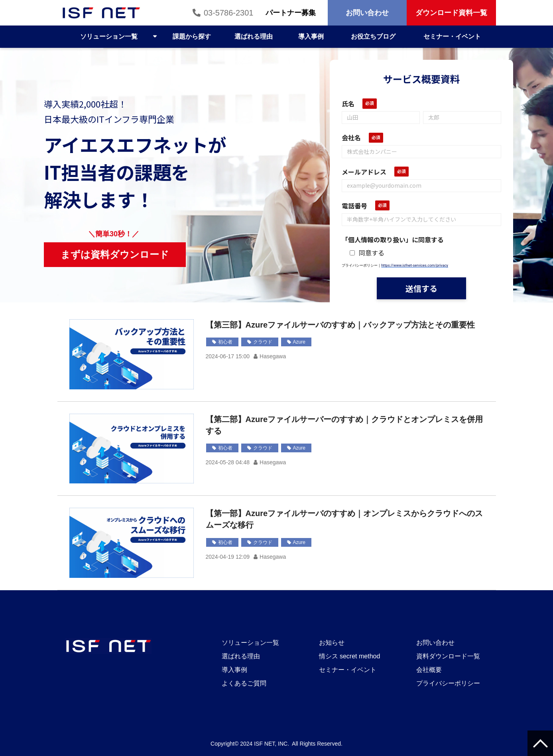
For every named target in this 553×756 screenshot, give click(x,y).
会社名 (351, 137)
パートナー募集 (291, 13)
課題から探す (192, 36)
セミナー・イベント (452, 36)
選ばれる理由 (254, 36)
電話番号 (354, 206)
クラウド (263, 342)
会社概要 (429, 670)
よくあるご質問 (244, 683)
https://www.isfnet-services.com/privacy (415, 265)
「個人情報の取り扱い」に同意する (393, 240)
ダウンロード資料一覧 (451, 13)
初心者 (225, 342)
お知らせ (332, 643)
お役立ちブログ (373, 36)
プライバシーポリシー (448, 683)
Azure (299, 342)
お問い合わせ (367, 13)
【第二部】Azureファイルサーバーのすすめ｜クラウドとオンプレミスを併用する (344, 425)
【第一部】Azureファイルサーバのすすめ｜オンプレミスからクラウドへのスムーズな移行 (344, 519)
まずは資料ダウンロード (120, 254)
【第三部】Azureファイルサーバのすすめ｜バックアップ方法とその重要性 (340, 325)
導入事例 (311, 36)
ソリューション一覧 (109, 36)
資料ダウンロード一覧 (448, 656)
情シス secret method (350, 656)
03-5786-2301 (229, 13)
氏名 (348, 104)
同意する (367, 253)
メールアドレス (364, 172)
